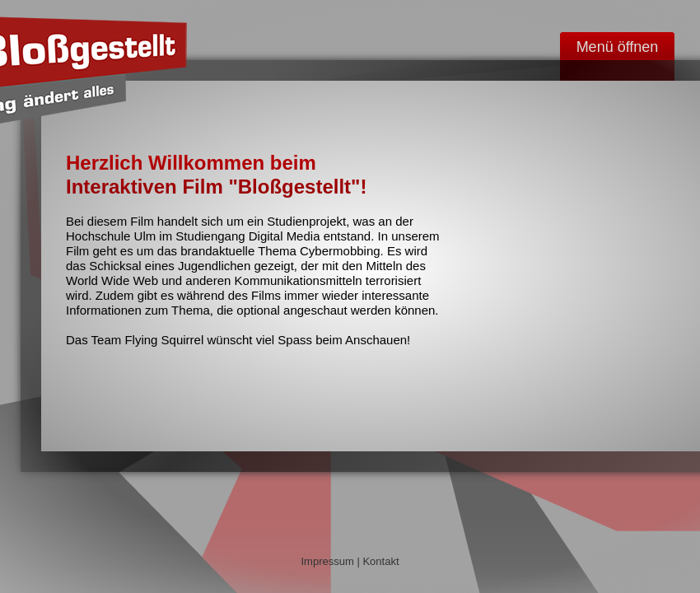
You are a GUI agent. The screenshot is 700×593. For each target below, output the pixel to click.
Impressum (327, 561)
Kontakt (380, 561)
